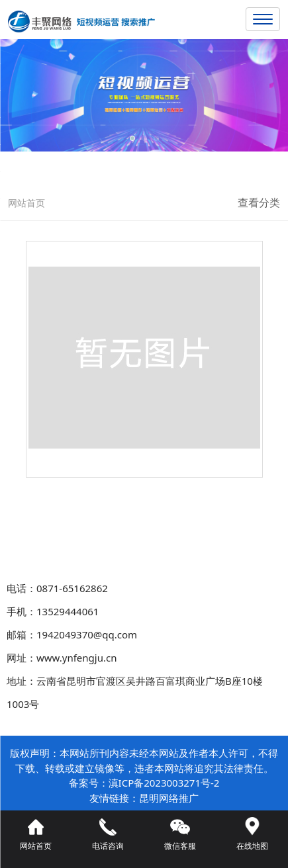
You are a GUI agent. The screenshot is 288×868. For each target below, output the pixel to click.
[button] (132, 138)
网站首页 (26, 203)
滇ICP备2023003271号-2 (164, 783)
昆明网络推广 (169, 798)
